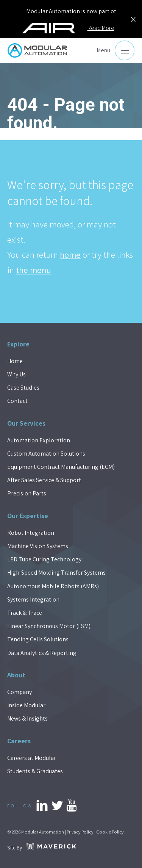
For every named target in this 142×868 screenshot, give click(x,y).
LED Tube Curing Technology (44, 559)
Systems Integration (33, 599)
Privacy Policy (80, 832)
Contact (17, 401)
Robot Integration (31, 533)
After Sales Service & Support (44, 480)
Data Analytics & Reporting (42, 653)
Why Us (16, 374)
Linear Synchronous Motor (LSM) (49, 626)
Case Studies (23, 388)
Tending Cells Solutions (38, 639)
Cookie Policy (110, 832)
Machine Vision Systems (38, 546)
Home (15, 361)
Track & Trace (25, 613)
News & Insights (27, 718)
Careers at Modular (32, 758)
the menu (34, 270)
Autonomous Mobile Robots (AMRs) (53, 586)
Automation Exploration (39, 440)
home (70, 255)
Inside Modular (26, 705)
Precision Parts (27, 493)
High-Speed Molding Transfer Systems (56, 573)
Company (20, 692)
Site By (42, 848)
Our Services (26, 423)
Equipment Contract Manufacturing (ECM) (61, 467)
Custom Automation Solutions (46, 454)
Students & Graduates (35, 771)
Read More (101, 28)
